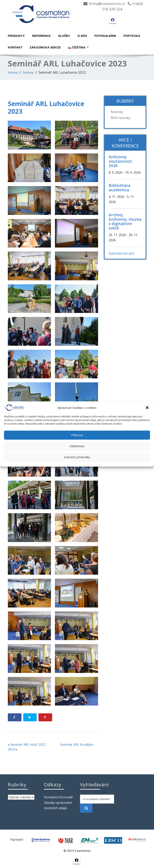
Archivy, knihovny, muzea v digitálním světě (125, 221)
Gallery (28, 72)
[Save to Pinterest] (45, 717)
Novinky (117, 112)
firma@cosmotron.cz (107, 4)
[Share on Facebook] (15, 717)
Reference (41, 36)
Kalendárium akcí (122, 253)
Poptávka (132, 36)
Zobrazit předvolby (77, 457)
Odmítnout (77, 446)
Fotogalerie (105, 36)
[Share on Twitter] (30, 717)
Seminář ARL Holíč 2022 (28, 745)
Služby (64, 36)
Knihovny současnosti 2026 (120, 161)
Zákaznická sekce (45, 47)
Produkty (16, 36)
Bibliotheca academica (120, 188)
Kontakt (15, 47)
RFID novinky (121, 118)
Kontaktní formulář (58, 797)
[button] (148, 408)
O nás (82, 36)
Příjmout (77, 435)
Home (13, 72)
